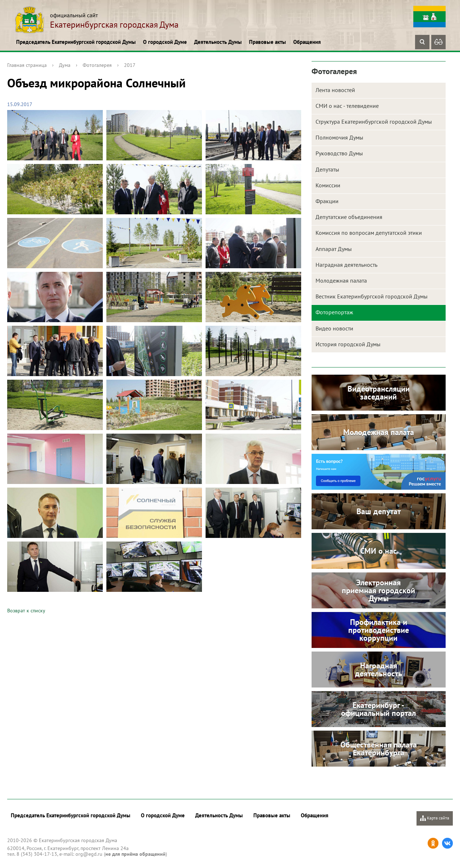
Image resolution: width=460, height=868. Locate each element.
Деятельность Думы (218, 42)
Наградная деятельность (346, 265)
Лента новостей (335, 90)
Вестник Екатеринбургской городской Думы (372, 296)
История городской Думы (348, 344)
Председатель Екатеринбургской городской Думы (76, 42)
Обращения (307, 42)
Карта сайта (435, 818)
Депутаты (327, 169)
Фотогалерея (97, 65)
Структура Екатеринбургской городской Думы (374, 122)
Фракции (327, 201)
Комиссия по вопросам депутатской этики (369, 233)
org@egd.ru (89, 854)
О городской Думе (165, 42)
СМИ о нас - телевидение (347, 106)
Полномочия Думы (339, 137)
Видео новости (334, 328)
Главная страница (27, 65)
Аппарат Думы (334, 249)
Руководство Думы (339, 153)
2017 (130, 65)
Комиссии (328, 185)
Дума (65, 65)
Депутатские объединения (349, 217)
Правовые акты (268, 42)
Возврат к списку (26, 611)
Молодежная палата (341, 280)
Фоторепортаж (334, 312)
